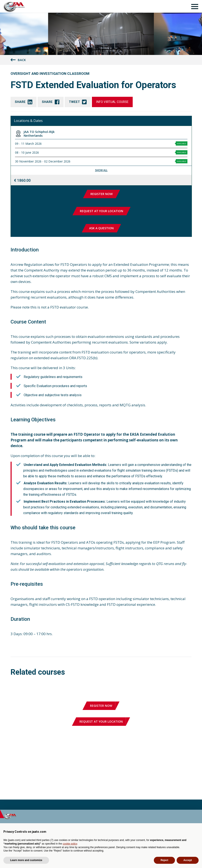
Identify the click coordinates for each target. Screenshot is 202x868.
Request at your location (102, 211)
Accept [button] (188, 860)
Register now (102, 194)
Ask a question (101, 228)
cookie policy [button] (70, 844)
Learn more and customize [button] (26, 860)
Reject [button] (164, 860)
